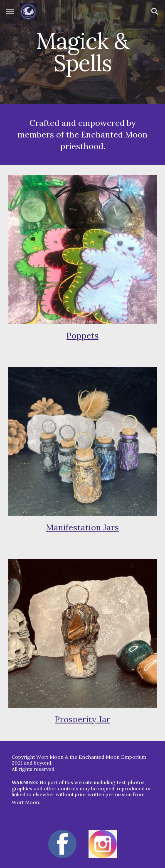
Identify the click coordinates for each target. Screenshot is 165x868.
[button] (10, 11)
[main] (83, 52)
